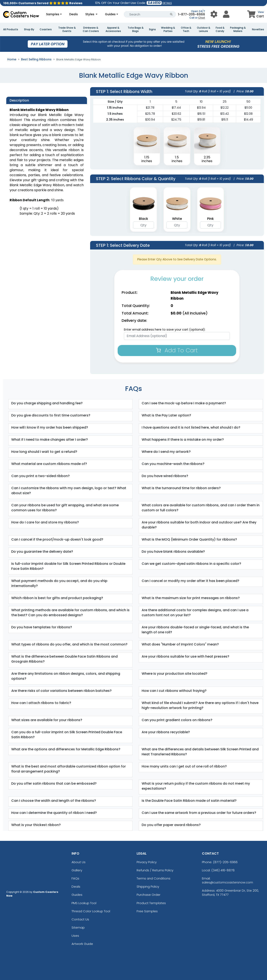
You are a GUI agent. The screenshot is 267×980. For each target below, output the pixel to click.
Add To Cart (177, 350)
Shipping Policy (148, 886)
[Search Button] (171, 14)
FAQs (75, 878)
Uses (75, 936)
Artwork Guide (82, 944)
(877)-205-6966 (225, 862)
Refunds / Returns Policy (155, 870)
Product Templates (151, 903)
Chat (202, 18)
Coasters (46, 29)
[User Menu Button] (214, 14)
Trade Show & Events (67, 29)
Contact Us (80, 919)
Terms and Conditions (154, 878)
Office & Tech (186, 29)
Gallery (77, 870)
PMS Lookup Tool (84, 903)
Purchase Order (149, 895)
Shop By (29, 29)
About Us (79, 862)
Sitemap (78, 927)
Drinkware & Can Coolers (91, 29)
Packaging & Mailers (238, 29)
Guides (110, 14)
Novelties (258, 29)
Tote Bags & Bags (136, 29)
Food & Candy (220, 29)
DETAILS (167, 3)
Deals (74, 14)
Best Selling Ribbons (36, 59)
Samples (53, 14)
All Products (11, 29)
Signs (152, 29)
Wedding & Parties (168, 29)
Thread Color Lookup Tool (91, 911)
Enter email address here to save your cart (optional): (165, 330)
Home (12, 59)
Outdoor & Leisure (204, 29)
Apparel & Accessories (113, 29)
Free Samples (147, 911)
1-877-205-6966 (191, 14)
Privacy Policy (147, 862)
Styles (90, 14)
